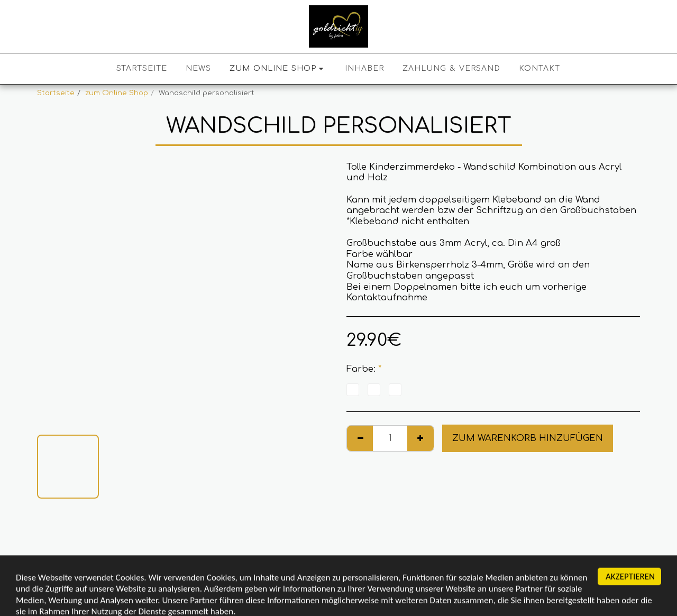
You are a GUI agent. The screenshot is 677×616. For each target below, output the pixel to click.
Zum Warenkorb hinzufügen (528, 438)
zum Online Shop (117, 93)
